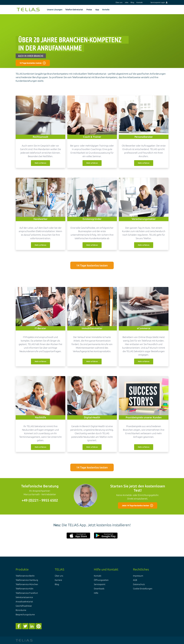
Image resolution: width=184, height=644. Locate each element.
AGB (135, 580)
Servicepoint (100, 584)
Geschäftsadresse (24, 606)
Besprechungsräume (25, 614)
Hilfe (96, 593)
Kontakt (140, 2)
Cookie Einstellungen (143, 589)
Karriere (58, 580)
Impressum (138, 576)
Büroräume (21, 610)
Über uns (119, 2)
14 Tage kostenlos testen (92, 265)
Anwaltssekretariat (24, 602)
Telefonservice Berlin (25, 576)
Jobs (126, 2)
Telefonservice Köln (25, 589)
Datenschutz (139, 584)
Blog (132, 2)
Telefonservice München (27, 584)
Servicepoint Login (159, 2)
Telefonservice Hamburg (27, 580)
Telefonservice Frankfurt (27, 593)
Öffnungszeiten (101, 580)
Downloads (99, 589)
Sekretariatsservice (24, 597)
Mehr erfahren (40, 163)
